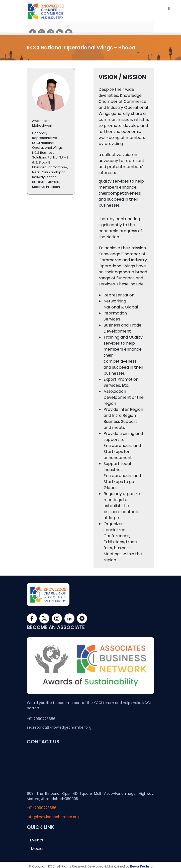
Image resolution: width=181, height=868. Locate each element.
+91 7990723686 (41, 716)
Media (37, 845)
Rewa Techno (141, 863)
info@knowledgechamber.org (53, 814)
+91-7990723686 (42, 805)
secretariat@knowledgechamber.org (59, 724)
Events (36, 837)
